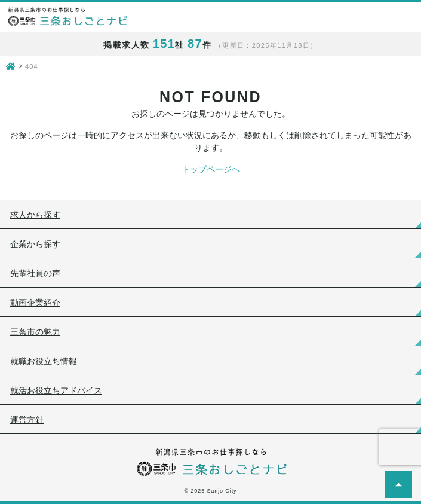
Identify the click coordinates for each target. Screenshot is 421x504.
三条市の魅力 (35, 332)
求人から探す (35, 215)
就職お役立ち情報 (44, 361)
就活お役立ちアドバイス (56, 390)
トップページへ (211, 169)
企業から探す (35, 244)
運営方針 (27, 420)
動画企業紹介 (35, 303)
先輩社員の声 (35, 273)
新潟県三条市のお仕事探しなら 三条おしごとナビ (67, 17)
